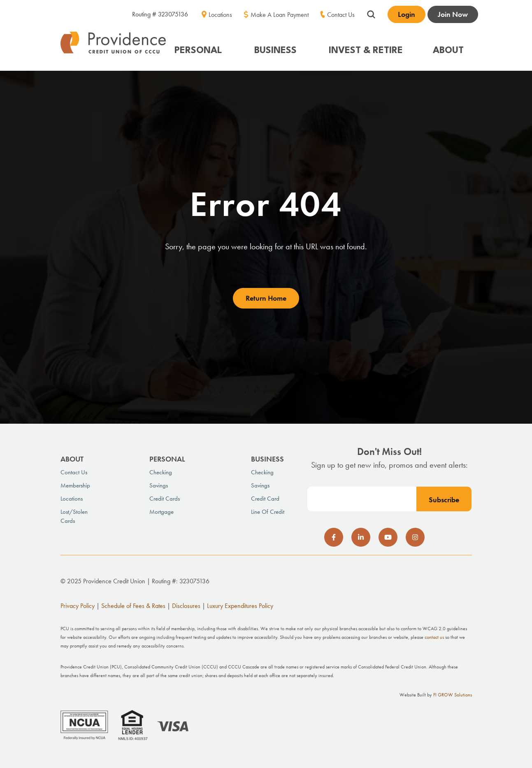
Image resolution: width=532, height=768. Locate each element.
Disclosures (186, 606)
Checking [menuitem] (161, 472)
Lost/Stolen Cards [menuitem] (74, 516)
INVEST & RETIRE (366, 51)
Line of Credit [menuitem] (268, 512)
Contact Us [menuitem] (341, 15)
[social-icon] (334, 537)
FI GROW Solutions (453, 695)
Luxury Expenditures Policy (240, 606)
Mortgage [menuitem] (161, 512)
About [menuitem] (72, 459)
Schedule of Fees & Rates (133, 606)
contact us (434, 637)
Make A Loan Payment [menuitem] (280, 15)
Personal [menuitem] (167, 459)
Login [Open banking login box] (407, 14)
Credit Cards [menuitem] (165, 499)
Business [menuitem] (267, 459)
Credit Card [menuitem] (265, 499)
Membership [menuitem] (75, 485)
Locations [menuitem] (220, 15)
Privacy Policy (78, 606)
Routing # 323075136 (160, 14)
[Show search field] (371, 13)
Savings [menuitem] (159, 485)
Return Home (266, 298)
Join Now (453, 14)
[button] (202, 47)
